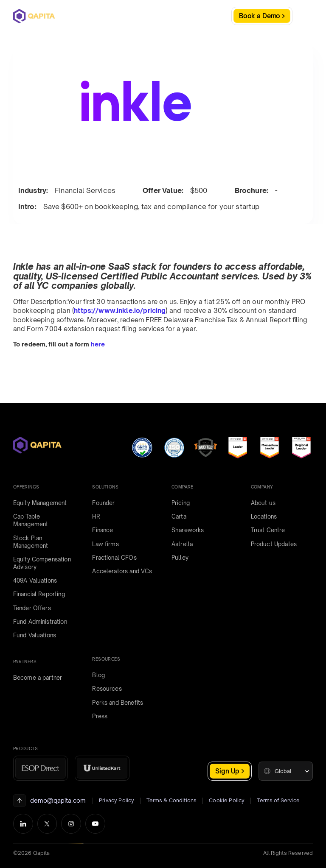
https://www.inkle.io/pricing (120, 311)
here (98, 344)
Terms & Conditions (171, 800)
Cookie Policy (227, 800)
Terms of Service (278, 800)
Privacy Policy (117, 800)
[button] (286, 771)
